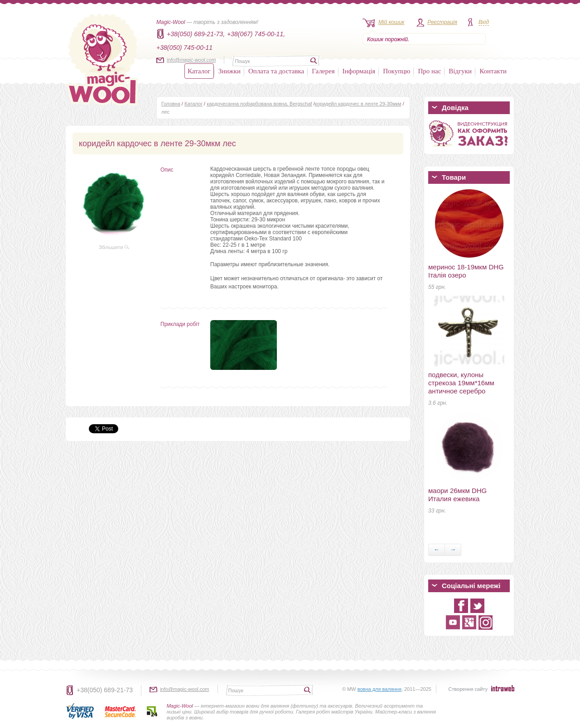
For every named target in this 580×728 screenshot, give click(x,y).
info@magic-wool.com (191, 60)
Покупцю (396, 71)
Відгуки (460, 71)
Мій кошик (391, 22)
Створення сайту (468, 689)
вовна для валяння (379, 689)
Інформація (359, 71)
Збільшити (114, 247)
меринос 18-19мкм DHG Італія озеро (466, 271)
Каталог (199, 71)
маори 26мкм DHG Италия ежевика (457, 495)
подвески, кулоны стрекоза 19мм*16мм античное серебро (461, 383)
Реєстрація (442, 22)
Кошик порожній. (388, 39)
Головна (171, 104)
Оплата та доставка (276, 71)
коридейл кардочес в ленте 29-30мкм (358, 104)
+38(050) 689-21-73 (105, 690)
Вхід (484, 22)
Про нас (429, 71)
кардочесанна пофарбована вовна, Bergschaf (259, 104)
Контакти (493, 71)
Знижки (230, 71)
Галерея (323, 71)
